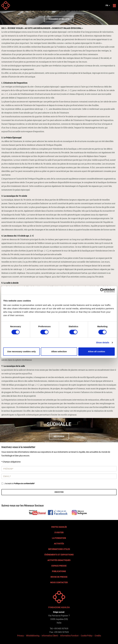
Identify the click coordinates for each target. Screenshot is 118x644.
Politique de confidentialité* (24, 484)
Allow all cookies (96, 351)
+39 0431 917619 (61, 628)
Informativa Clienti (50, 636)
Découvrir (59, 436)
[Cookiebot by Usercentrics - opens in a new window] (102, 290)
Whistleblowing (33, 636)
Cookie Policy (87, 636)
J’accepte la (18, 484)
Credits (98, 636)
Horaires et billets (59, 19)
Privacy (20, 636)
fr (108, 5)
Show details (103, 342)
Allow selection (59, 351)
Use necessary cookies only (21, 351)
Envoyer (59, 492)
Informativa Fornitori (69, 636)
